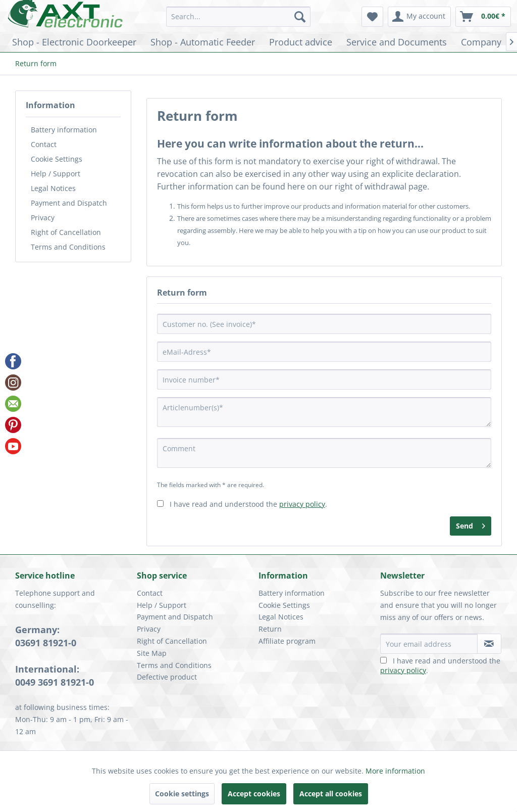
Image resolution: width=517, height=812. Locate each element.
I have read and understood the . (248, 504)
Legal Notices (53, 188)
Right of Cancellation (66, 232)
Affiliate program (287, 641)
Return (270, 629)
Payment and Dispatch (69, 203)
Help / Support (56, 174)
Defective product (167, 677)
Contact (44, 144)
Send (471, 524)
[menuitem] (239, 17)
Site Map (152, 653)
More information (395, 771)
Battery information (64, 130)
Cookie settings (182, 794)
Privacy (43, 218)
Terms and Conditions (68, 247)
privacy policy (302, 504)
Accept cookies (254, 794)
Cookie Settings (57, 159)
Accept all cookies (331, 794)
